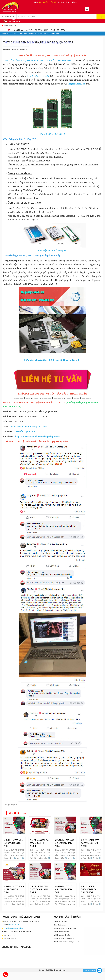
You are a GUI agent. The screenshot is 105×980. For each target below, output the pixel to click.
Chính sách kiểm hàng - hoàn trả (65, 928)
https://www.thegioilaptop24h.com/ (29, 426)
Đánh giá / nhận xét (11, 805)
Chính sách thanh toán (62, 935)
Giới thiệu (61, 2)
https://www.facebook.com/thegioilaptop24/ (38, 436)
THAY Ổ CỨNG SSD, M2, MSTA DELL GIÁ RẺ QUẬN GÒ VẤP (37, 60)
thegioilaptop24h (76, 84)
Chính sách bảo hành (61, 932)
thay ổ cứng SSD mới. (38, 76)
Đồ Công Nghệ (41, 30)
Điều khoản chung (60, 925)
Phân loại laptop (59, 30)
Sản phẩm (19, 30)
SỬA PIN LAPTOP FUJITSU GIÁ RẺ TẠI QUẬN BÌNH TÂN (88, 889)
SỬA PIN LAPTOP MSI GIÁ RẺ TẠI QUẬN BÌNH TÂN (64, 889)
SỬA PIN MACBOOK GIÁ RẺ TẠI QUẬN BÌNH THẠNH (39, 843)
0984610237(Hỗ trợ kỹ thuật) (47, 2)
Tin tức (68, 2)
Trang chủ (5, 34)
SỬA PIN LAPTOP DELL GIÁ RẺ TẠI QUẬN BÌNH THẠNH (39, 889)
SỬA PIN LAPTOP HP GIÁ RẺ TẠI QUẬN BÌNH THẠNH (14, 889)
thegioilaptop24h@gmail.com (14, 928)
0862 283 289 (14, 925)
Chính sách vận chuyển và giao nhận (67, 942)
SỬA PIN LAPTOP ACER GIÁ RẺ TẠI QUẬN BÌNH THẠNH (90, 843)
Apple (29, 30)
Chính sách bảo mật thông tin (64, 938)
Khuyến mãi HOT (10, 25)
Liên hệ (74, 2)
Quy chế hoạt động (61, 921)
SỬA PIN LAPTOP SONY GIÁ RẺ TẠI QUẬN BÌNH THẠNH (14, 843)
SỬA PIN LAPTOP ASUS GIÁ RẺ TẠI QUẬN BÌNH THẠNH (65, 843)
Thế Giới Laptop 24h (24, 431)
